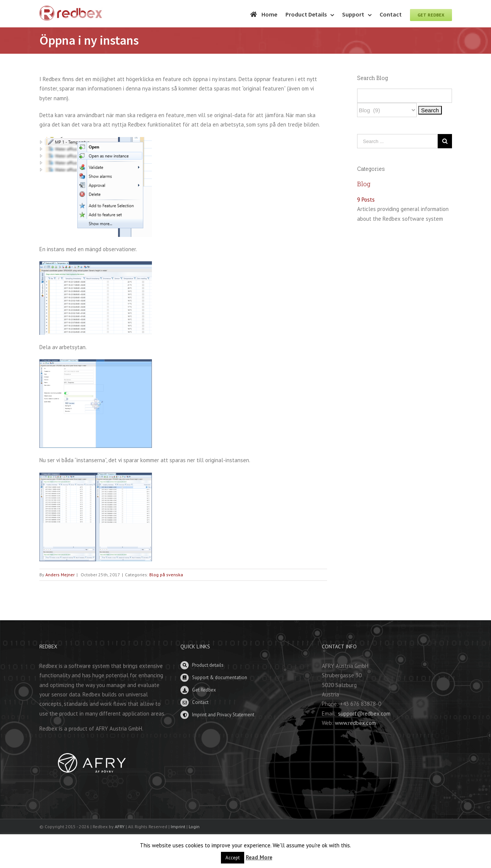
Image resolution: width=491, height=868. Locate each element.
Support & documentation (220, 677)
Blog (364, 184)
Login (194, 827)
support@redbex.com (364, 714)
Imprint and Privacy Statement (223, 715)
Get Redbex (204, 690)
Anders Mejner (60, 575)
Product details (208, 665)
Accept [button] (233, 858)
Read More (259, 857)
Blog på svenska (166, 575)
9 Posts (366, 200)
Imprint (178, 827)
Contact (200, 702)
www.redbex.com (355, 723)
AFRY (120, 827)
